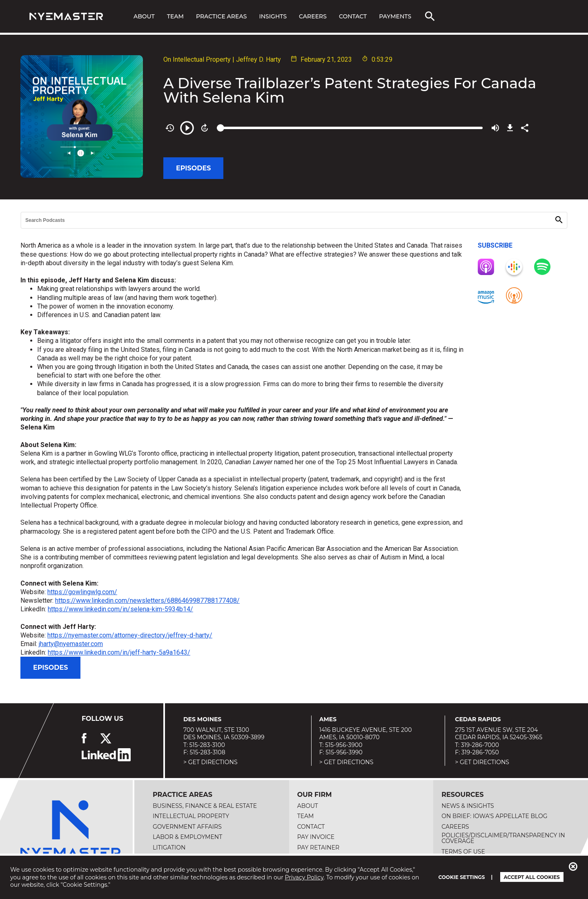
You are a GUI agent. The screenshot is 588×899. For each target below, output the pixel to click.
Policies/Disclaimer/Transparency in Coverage (503, 838)
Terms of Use (463, 852)
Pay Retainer (318, 848)
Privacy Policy (304, 877)
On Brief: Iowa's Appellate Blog (494, 816)
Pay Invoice (316, 837)
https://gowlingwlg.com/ (82, 592)
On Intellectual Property (197, 59)
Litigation (169, 848)
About (144, 16)
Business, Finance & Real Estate (205, 806)
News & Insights (468, 806)
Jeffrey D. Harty (258, 59)
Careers (313, 16)
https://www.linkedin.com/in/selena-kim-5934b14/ (120, 609)
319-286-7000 (480, 745)
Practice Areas (221, 16)
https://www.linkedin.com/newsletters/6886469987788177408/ (147, 600)
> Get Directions (210, 762)
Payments (395, 16)
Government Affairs (187, 827)
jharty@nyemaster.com (71, 644)
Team (175, 16)
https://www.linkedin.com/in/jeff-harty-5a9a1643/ (119, 652)
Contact (353, 16)
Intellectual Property (191, 816)
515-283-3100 (207, 745)
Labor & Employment (187, 837)
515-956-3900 (344, 745)
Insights (273, 16)
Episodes (193, 168)
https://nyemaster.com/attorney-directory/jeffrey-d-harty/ (130, 635)
